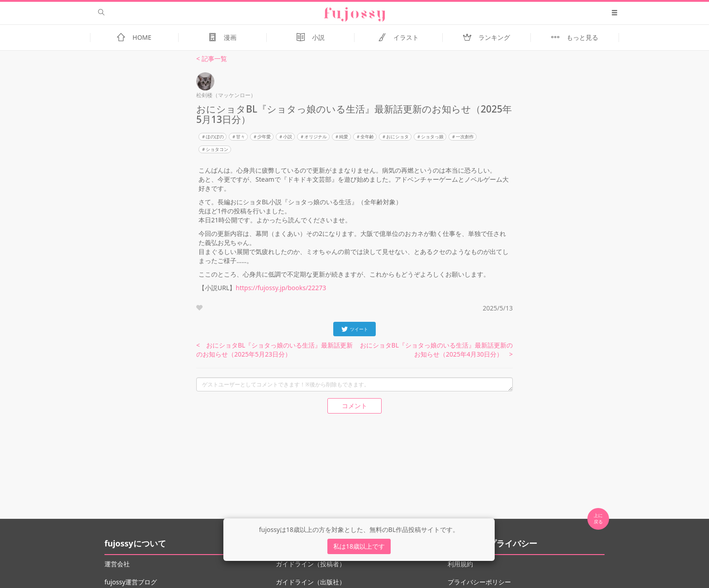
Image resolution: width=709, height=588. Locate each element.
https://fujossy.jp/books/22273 (281, 288)
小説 (288, 136)
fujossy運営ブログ (131, 582)
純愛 (344, 136)
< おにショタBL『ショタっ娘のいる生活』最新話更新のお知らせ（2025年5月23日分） (274, 350)
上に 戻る (598, 518)
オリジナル (316, 136)
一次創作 (465, 136)
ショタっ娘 (432, 136)
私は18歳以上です (359, 546)
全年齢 (367, 136)
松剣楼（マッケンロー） (226, 95)
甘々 (241, 136)
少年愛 (264, 136)
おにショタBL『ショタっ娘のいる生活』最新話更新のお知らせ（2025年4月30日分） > (436, 350)
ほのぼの (215, 136)
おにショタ (397, 136)
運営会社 (117, 564)
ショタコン (217, 149)
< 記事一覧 (212, 59)
